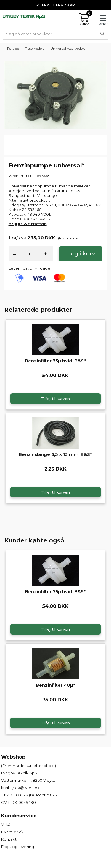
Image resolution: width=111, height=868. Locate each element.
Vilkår (7, 824)
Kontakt (9, 839)
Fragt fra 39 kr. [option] (56, 5)
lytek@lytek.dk (25, 788)
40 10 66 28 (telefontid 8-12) (33, 795)
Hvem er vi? (12, 832)
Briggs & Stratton (28, 224)
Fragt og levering (18, 847)
